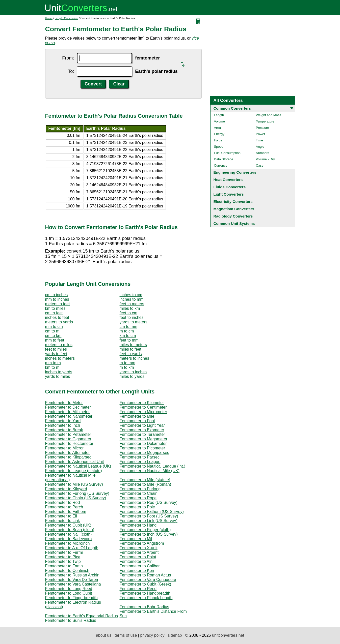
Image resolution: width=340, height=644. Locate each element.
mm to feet (55, 340)
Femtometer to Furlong (140, 489)
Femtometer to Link (63, 521)
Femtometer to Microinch (68, 543)
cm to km (53, 336)
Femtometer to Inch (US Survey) (149, 534)
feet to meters (132, 304)
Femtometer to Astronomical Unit (75, 462)
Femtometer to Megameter (143, 439)
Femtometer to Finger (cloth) (145, 530)
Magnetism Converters (234, 209)
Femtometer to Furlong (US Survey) (77, 493)
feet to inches (132, 317)
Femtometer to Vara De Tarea (72, 580)
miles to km (130, 308)
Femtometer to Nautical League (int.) (153, 466)
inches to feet (57, 317)
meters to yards (59, 322)
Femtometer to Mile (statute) (145, 480)
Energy (219, 134)
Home (49, 18)
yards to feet (56, 354)
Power (261, 134)
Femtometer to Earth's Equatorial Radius (82, 616)
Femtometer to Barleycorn (69, 539)
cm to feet (54, 313)
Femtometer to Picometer (142, 448)
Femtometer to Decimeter (68, 407)
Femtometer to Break (64, 430)
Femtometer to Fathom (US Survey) (152, 512)
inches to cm (131, 295)
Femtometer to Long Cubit (69, 593)
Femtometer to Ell (61, 516)
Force (218, 140)
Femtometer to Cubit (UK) (68, 525)
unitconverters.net (228, 635)
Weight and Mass (269, 115)
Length (219, 115)
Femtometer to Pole (137, 507)
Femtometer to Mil (136, 539)
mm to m (53, 363)
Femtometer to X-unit (139, 548)
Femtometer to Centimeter (143, 407)
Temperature (265, 121)
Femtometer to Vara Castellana (73, 584)
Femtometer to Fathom (66, 512)
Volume (219, 121)
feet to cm (128, 313)
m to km (127, 367)
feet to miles (56, 349)
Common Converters (232, 108)
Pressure (263, 128)
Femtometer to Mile (137, 416)
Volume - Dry (265, 159)
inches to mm (132, 299)
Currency (221, 165)
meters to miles (59, 345)
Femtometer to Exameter (142, 430)
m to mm (127, 363)
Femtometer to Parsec (140, 457)
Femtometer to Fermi (64, 552)
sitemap (175, 635)
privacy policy (152, 635)
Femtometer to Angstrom (142, 543)
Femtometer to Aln (136, 561)
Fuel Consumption (227, 153)
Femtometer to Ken (137, 571)
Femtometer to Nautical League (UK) (78, 466)
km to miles (55, 308)
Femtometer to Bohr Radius (145, 607)
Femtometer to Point (138, 557)
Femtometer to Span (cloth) (70, 530)
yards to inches (133, 372)
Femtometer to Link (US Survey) (149, 521)
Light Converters (229, 194)
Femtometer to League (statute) (74, 471)
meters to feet (58, 304)
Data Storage (224, 159)
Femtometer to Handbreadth (145, 593)
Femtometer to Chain (139, 493)
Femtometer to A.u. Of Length (72, 548)
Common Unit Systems (234, 223)
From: (68, 58)
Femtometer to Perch (64, 507)
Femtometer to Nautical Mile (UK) (150, 471)
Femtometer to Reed (138, 589)
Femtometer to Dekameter (143, 443)
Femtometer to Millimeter (68, 412)
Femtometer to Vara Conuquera (148, 580)
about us (104, 635)
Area (217, 128)
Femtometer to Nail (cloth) (69, 534)
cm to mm (128, 327)
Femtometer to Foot (137, 421)
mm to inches (57, 299)
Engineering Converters (235, 172)
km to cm (128, 336)
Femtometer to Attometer (68, 453)
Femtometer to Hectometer (69, 443)
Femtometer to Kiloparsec (68, 457)
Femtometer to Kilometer (142, 403)
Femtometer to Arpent (139, 552)
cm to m (52, 331)
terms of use (126, 635)
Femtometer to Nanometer (69, 416)
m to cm (127, 331)
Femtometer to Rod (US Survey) (149, 502)
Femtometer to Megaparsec (145, 453)
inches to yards (59, 372)
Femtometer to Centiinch (67, 571)
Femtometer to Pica (63, 557)
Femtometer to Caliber (140, 566)
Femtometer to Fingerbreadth (71, 598)
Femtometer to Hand (138, 525)
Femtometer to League (140, 462)
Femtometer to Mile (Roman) (146, 484)
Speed (219, 147)
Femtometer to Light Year (142, 425)
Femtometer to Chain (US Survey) (76, 498)
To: (71, 71)
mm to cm (54, 327)
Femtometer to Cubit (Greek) (146, 584)
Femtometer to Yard (63, 421)
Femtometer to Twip (63, 561)
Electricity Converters (233, 202)
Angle (260, 147)
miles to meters (133, 345)
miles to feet (130, 349)
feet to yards (131, 354)
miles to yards (132, 376)
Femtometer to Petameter (68, 434)
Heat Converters (228, 180)
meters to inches (134, 358)
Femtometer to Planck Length (146, 598)
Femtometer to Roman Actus (145, 575)
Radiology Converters (233, 216)
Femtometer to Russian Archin (72, 575)
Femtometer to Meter (64, 403)
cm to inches (57, 295)
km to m (52, 367)
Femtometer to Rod (63, 502)
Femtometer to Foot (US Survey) (149, 516)
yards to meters (134, 322)
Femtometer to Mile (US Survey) (74, 484)
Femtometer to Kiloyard (66, 489)
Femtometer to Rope (138, 498)
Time (259, 140)
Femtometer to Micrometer (143, 412)
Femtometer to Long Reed (69, 589)
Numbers (263, 153)
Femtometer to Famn (64, 566)
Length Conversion (66, 18)
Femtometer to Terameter (142, 434)
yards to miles (58, 376)
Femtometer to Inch (63, 425)
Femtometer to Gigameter (68, 439)
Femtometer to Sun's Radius (71, 620)
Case (260, 165)
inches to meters (60, 358)
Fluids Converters (230, 187)
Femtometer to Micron (65, 448)
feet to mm (129, 340)
